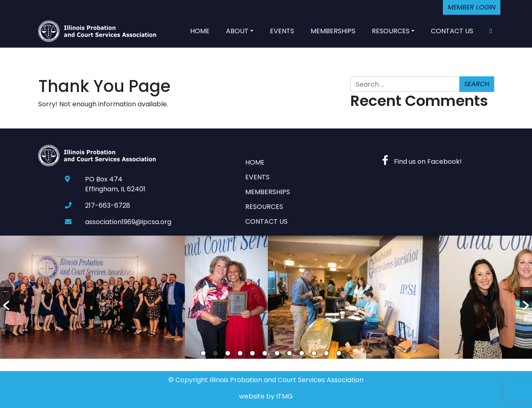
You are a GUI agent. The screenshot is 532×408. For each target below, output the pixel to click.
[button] (6, 297)
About (237, 31)
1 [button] (203, 353)
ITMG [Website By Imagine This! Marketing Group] (284, 396)
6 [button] (265, 353)
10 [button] (314, 353)
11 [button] (326, 353)
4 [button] (240, 353)
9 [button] (302, 353)
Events (282, 31)
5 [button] (252, 353)
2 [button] (215, 353)
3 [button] (228, 353)
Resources (391, 31)
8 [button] (289, 353)
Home (200, 31)
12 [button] (339, 353)
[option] (92, 297)
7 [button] (277, 353)
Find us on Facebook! (422, 162)
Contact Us (452, 31)
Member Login (472, 7)
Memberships (333, 31)
